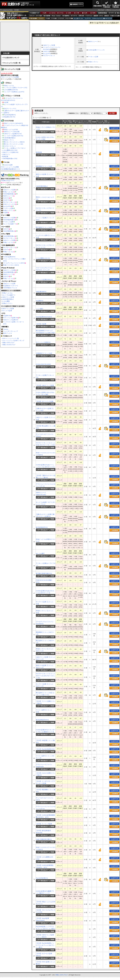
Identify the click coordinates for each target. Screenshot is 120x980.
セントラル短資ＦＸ (10, 224)
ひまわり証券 (8, 165)
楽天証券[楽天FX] (42, 527)
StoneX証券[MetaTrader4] (44, 317)
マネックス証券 (7, 311)
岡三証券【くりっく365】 (44, 227)
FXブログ (101, 10)
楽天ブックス (8, 333)
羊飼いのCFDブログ (9, 345)
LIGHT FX (6, 200)
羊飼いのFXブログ (8, 343)
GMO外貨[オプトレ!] (10, 288)
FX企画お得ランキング (15, 58)
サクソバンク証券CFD (10, 318)
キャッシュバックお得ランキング (13, 341)
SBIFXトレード (8, 196)
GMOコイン (6, 154)
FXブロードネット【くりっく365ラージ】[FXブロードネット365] (46, 676)
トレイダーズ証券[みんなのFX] (14, 92)
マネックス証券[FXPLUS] (44, 280)
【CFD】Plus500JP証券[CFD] (45, 749)
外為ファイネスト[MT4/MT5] (13, 123)
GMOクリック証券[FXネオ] (13, 134)
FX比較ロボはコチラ (8, 180)
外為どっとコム (9, 86)
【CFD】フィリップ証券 (44, 824)
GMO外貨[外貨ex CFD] (10, 159)
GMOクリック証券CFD (11, 320)
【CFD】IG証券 (41, 324)
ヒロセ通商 (6, 301)
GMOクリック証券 (9, 190)
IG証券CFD (7, 316)
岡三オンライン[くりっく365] (13, 144)
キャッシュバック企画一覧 (15, 63)
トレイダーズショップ (10, 331)
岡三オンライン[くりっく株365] (14, 142)
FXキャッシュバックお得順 (10, 77)
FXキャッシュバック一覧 (11, 338)
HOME (17, 10)
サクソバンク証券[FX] (43, 342)
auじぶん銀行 (40, 553)
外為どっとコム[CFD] (11, 130)
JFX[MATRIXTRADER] (43, 364)
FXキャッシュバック (113, 10)
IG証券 (6, 102)
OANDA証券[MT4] (9, 257)
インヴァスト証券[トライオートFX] (15, 88)
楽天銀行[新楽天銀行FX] (44, 573)
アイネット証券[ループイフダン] (14, 148)
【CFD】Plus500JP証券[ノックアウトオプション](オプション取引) (45, 945)
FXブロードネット (10, 146)
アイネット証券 (8, 208)
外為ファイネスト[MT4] (11, 265)
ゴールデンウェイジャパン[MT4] (14, 263)
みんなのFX (7, 206)
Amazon (6, 329)
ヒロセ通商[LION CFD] (10, 150)
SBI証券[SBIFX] (41, 292)
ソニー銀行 (40, 309)
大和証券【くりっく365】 (44, 353)
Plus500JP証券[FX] (10, 115)
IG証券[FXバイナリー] (10, 286)
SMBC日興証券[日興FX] (44, 839)
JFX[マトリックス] (10, 109)
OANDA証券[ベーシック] (96, 50)
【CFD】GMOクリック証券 (45, 385)
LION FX (6, 198)
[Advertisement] (54, 4)
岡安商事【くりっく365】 (44, 166)
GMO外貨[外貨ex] (10, 138)
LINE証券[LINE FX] (9, 117)
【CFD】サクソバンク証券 (45, 401)
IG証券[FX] (40, 301)
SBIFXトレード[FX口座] (12, 132)
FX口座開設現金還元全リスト (11, 169)
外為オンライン (9, 140)
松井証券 (5, 156)
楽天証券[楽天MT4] (42, 720)
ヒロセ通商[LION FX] (11, 90)
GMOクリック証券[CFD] (10, 152)
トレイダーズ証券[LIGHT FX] (13, 136)
